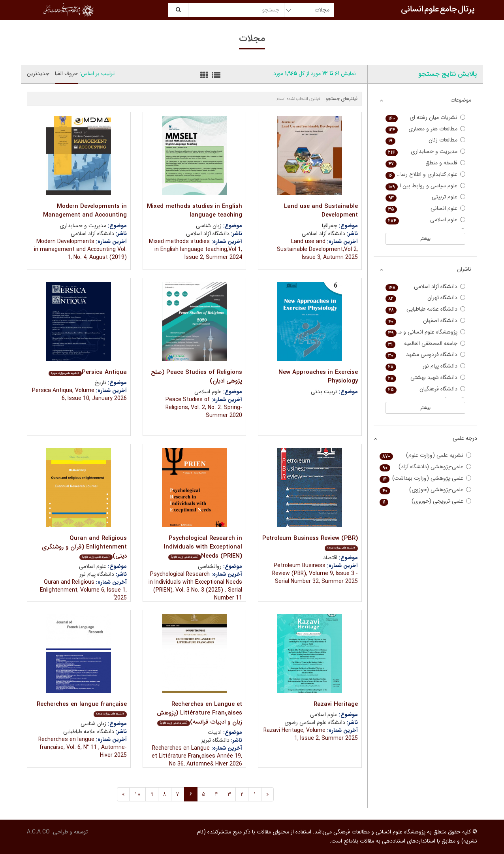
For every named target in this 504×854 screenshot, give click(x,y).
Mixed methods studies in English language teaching (195, 211)
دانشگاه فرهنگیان (426, 389)
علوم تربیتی (426, 197)
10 (137, 794)
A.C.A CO (38, 832)
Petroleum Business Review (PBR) (310, 542)
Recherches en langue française (82, 708)
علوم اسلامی (426, 220)
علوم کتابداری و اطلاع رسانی (426, 174)
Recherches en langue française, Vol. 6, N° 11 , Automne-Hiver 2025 (83, 747)
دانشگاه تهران (426, 298)
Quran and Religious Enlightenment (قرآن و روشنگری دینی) (84, 547)
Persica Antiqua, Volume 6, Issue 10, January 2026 (79, 394)
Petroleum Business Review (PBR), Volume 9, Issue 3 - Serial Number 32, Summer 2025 (315, 573)
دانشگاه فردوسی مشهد (426, 355)
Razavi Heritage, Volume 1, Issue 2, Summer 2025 (311, 734)
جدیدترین (38, 74)
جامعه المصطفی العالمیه (426, 344)
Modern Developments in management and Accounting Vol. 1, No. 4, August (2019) (80, 249)
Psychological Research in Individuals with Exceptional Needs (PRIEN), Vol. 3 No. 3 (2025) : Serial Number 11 (195, 586)
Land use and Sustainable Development (321, 211)
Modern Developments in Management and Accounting (85, 211)
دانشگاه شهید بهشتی (426, 378)
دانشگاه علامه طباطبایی (426, 309)
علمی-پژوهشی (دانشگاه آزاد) (426, 467)
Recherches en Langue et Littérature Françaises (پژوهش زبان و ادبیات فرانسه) (199, 713)
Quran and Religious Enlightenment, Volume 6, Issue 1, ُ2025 (83, 590)
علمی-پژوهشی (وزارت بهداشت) (426, 478)
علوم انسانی (426, 208)
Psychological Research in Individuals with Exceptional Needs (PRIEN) (203, 547)
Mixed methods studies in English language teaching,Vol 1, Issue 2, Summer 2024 (196, 249)
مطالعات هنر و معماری (426, 129)
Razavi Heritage (336, 704)
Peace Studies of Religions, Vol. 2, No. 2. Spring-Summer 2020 (204, 407)
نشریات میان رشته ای (426, 118)
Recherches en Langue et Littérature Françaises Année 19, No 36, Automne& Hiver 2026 (197, 756)
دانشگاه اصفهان (426, 321)
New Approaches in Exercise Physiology (318, 377)
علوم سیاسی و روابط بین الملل (426, 186)
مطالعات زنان (426, 140)
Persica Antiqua (87, 372)
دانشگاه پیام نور (426, 366)
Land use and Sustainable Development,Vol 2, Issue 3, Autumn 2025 (317, 249)
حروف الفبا (66, 74)
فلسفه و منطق (426, 163)
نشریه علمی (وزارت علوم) (426, 455)
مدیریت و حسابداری (426, 152)
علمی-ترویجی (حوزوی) (426, 501)
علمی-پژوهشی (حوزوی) (426, 490)
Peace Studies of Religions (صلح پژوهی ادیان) (197, 377)
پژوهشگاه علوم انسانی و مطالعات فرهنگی (426, 332)
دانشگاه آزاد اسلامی (426, 287)
